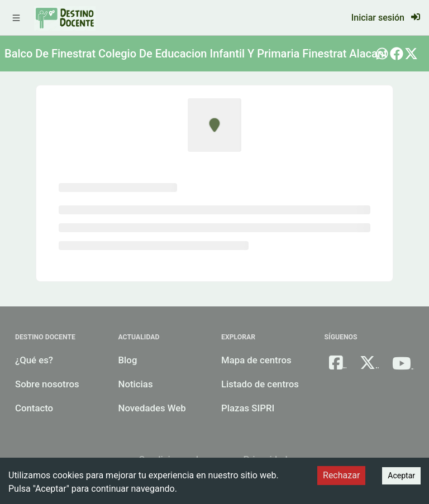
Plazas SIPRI (248, 408)
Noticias (136, 384)
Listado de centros (260, 384)
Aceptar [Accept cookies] (401, 476)
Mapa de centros (256, 360)
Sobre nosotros (47, 384)
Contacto (34, 408)
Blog (128, 360)
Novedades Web (152, 408)
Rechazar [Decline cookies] (341, 475)
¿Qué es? (34, 360)
